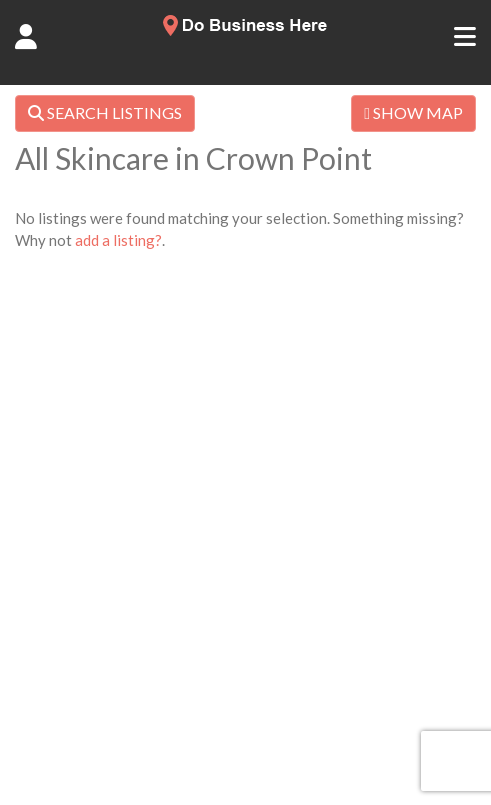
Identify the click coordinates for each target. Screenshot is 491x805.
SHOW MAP (413, 112)
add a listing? (118, 240)
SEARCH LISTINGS (105, 112)
